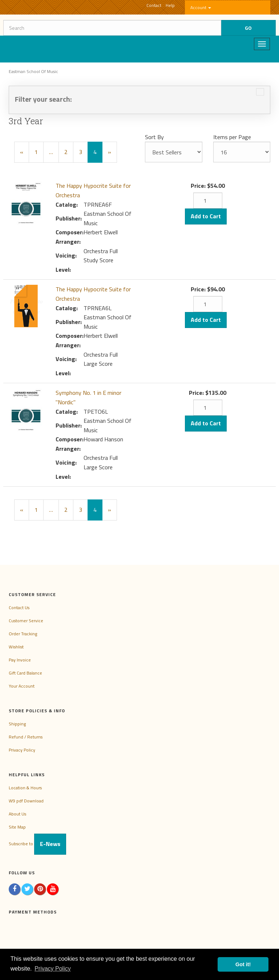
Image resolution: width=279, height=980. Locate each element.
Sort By (154, 137)
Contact (154, 5)
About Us (17, 814)
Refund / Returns (26, 737)
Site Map (17, 827)
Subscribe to (37, 844)
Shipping (17, 724)
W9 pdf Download (26, 801)
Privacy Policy (22, 750)
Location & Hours (25, 788)
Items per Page (232, 137)
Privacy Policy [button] (53, 969)
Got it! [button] (243, 964)
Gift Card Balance (25, 673)
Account (201, 7)
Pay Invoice (20, 660)
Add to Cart (206, 216)
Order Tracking (23, 634)
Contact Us (19, 608)
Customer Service (26, 621)
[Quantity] (208, 201)
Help (170, 5)
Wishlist (16, 647)
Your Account (22, 686)
